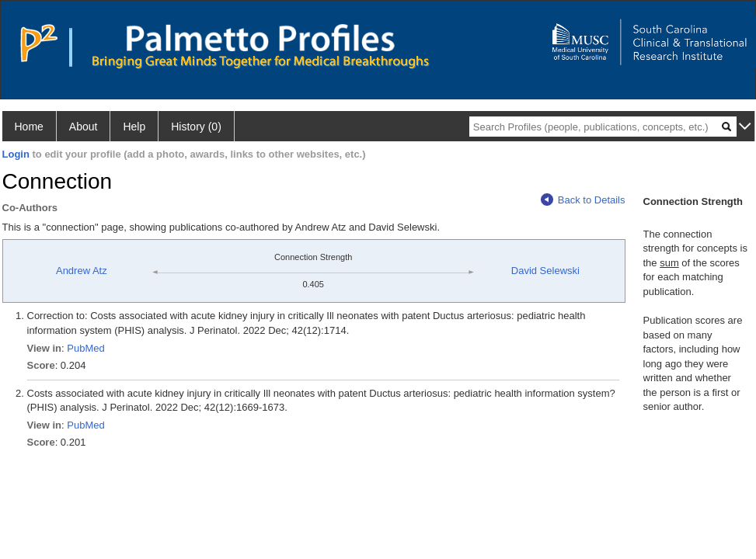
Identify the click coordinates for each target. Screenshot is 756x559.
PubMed (85, 348)
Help (134, 127)
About (84, 127)
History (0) (196, 127)
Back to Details (583, 200)
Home (29, 127)
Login (16, 154)
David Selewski (545, 271)
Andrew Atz (82, 271)
